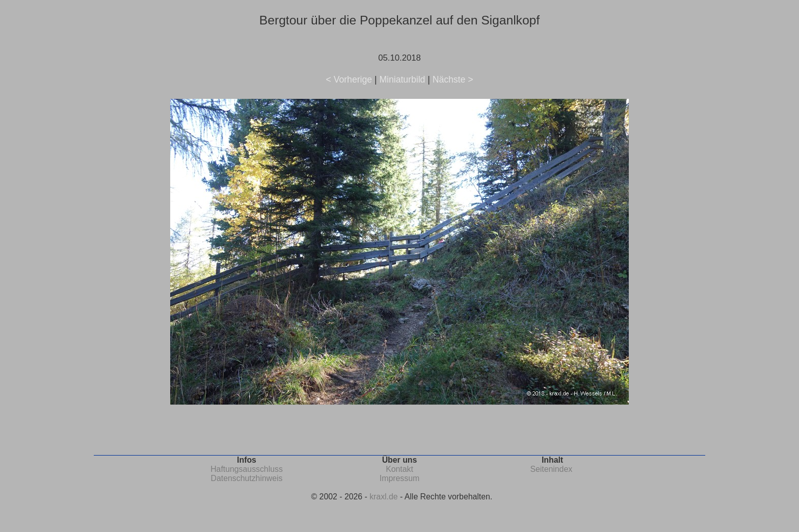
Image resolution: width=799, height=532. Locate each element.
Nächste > (453, 79)
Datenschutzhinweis (247, 478)
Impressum (400, 478)
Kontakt (400, 469)
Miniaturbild (402, 79)
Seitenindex (551, 469)
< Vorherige (349, 79)
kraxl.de (383, 497)
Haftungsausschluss (247, 469)
